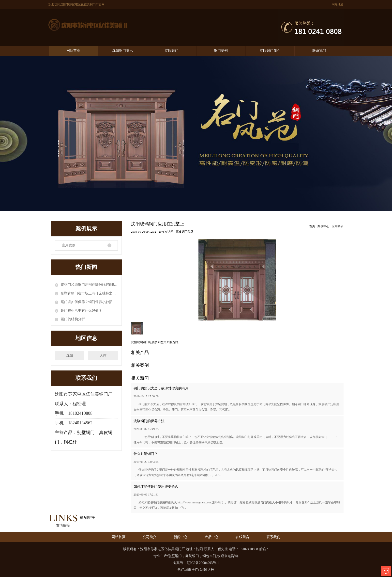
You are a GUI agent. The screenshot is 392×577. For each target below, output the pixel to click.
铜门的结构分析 (73, 319)
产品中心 (211, 537)
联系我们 (319, 51)
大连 (103, 356)
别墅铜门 (86, 433)
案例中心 (323, 226)
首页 (312, 226)
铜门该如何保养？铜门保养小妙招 (87, 302)
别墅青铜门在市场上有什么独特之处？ (89, 293)
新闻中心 (181, 537)
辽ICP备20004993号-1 (203, 563)
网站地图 (338, 4)
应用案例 (69, 245)
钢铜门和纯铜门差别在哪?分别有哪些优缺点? (89, 285)
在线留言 (242, 537)
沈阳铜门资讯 (122, 51)
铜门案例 (221, 51)
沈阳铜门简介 (270, 51)
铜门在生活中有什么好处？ (81, 311)
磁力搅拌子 (88, 518)
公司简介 (150, 537)
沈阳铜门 (172, 51)
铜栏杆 (70, 442)
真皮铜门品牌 (185, 232)
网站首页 (73, 51)
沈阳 (70, 356)
